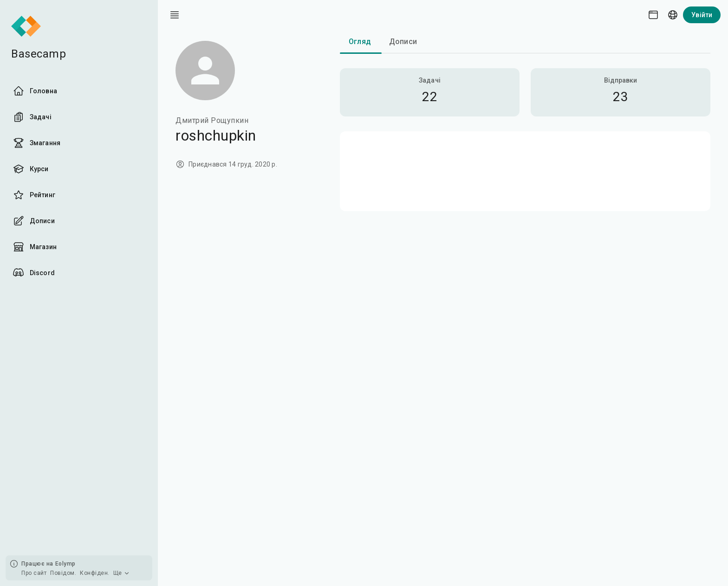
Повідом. (63, 573)
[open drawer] (175, 15)
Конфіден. (95, 573)
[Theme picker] (653, 15)
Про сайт (34, 573)
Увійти (702, 15)
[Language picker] (673, 15)
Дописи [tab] (403, 42)
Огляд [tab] (360, 42)
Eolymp (65, 564)
